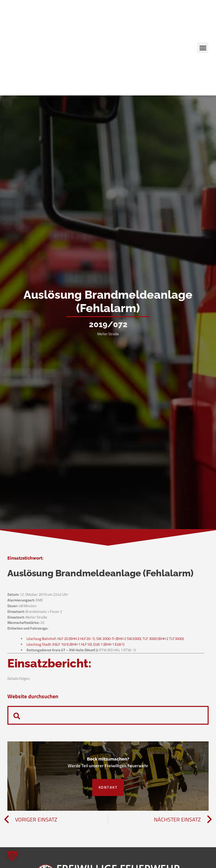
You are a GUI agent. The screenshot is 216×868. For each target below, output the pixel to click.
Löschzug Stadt (39, 644)
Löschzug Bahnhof (41, 638)
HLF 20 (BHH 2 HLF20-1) (76, 638)
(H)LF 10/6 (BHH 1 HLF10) (72, 644)
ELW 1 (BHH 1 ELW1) (109, 644)
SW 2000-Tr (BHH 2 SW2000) (119, 638)
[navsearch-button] (17, 715)
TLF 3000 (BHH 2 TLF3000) (163, 638)
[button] (203, 48)
